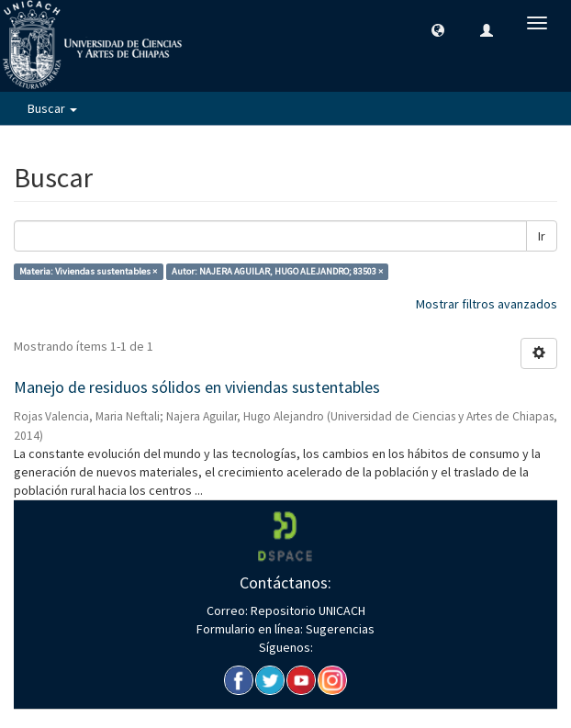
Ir (542, 236)
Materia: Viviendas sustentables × (88, 271)
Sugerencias (339, 629)
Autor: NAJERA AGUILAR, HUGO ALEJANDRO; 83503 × (277, 271)
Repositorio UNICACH (307, 610)
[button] (438, 29)
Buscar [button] (52, 108)
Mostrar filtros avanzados (487, 304)
